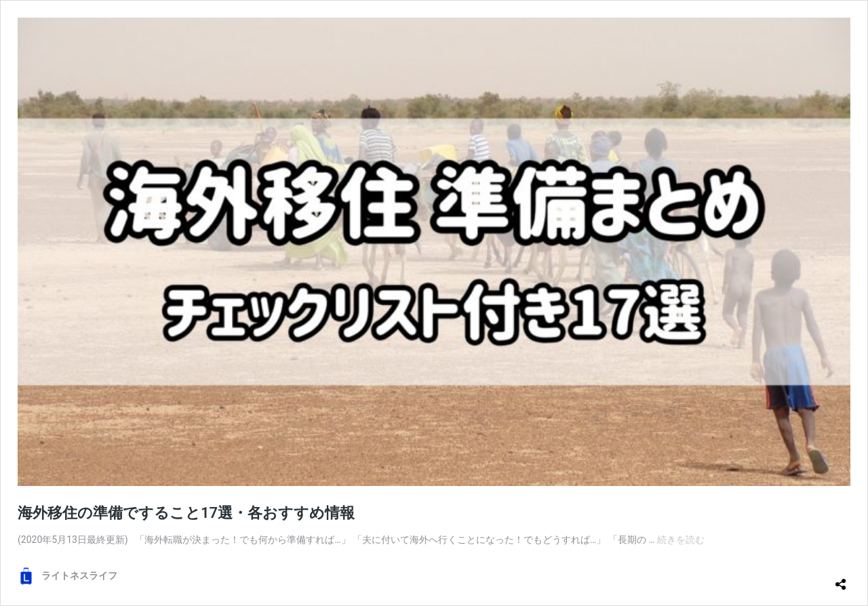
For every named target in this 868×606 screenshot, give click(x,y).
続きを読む (681, 540)
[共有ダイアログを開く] (841, 579)
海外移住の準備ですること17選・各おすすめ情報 (186, 513)
